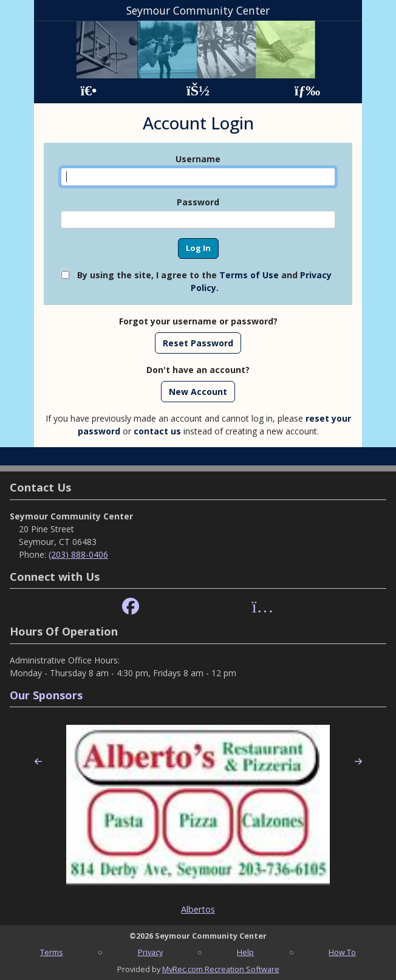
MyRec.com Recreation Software (221, 969)
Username (198, 159)
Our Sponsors (46, 695)
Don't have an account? (198, 370)
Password (198, 202)
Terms (52, 952)
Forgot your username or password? (198, 321)
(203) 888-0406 (78, 554)
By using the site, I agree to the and (204, 281)
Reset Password (198, 343)
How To (342, 952)
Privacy (150, 952)
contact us (157, 431)
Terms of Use (249, 275)
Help (245, 952)
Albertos (198, 909)
